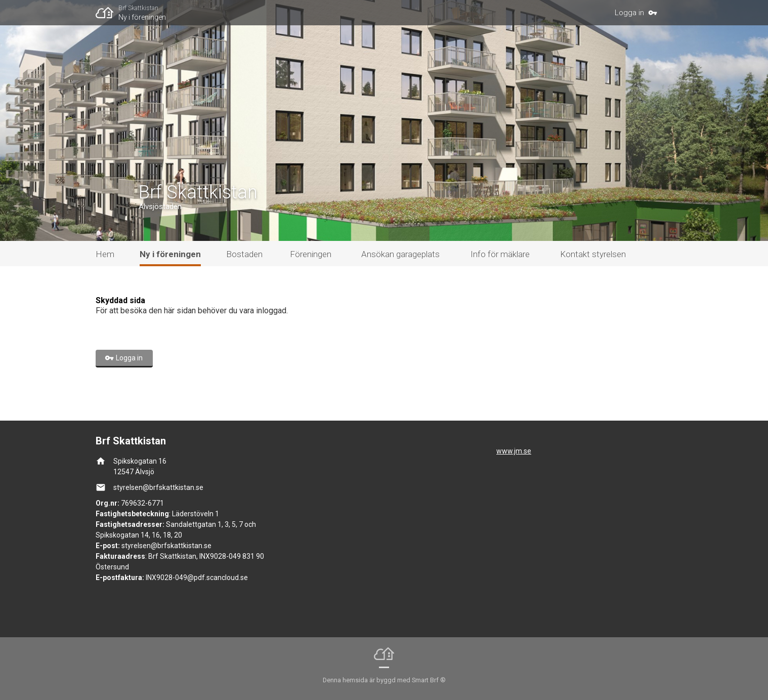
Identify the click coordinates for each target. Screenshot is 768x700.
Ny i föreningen (142, 17)
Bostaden (244, 254)
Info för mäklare (500, 254)
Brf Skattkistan (138, 8)
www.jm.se (514, 451)
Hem (105, 254)
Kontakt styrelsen (593, 254)
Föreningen (311, 254)
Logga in (629, 13)
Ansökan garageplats (400, 254)
